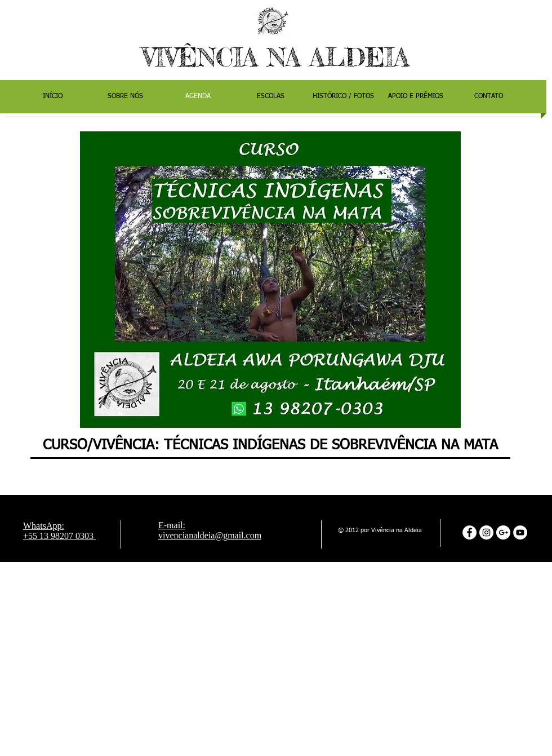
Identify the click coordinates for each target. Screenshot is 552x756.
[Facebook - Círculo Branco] (469, 532)
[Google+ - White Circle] (503, 532)
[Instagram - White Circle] (486, 532)
